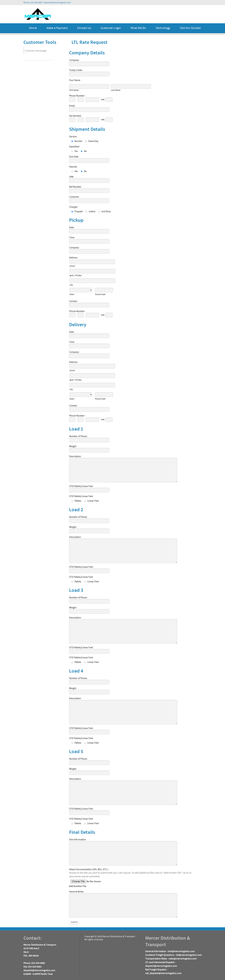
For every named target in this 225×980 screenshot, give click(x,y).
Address (73, 258)
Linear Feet (91, 501)
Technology (163, 28)
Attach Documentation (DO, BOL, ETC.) (89, 869)
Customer (74, 197)
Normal (77, 141)
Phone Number (77, 96)
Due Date (74, 157)
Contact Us (84, 28)
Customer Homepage (36, 51)
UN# (71, 177)
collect (90, 212)
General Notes (76, 892)
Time (72, 238)
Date (71, 228)
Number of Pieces (78, 436)
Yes (75, 151)
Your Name (75, 80)
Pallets (76, 501)
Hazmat (73, 167)
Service (73, 137)
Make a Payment (57, 28)
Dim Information (78, 840)
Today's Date (76, 70)
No (84, 151)
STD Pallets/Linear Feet (81, 486)
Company (74, 60)
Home (33, 28)
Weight (73, 446)
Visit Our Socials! (190, 28)
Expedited (74, 147)
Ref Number (75, 187)
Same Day (92, 141)
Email (72, 106)
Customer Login (111, 28)
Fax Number (75, 116)
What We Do (138, 28)
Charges (73, 207)
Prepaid (77, 212)
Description (75, 456)
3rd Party (104, 212)
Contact (73, 301)
